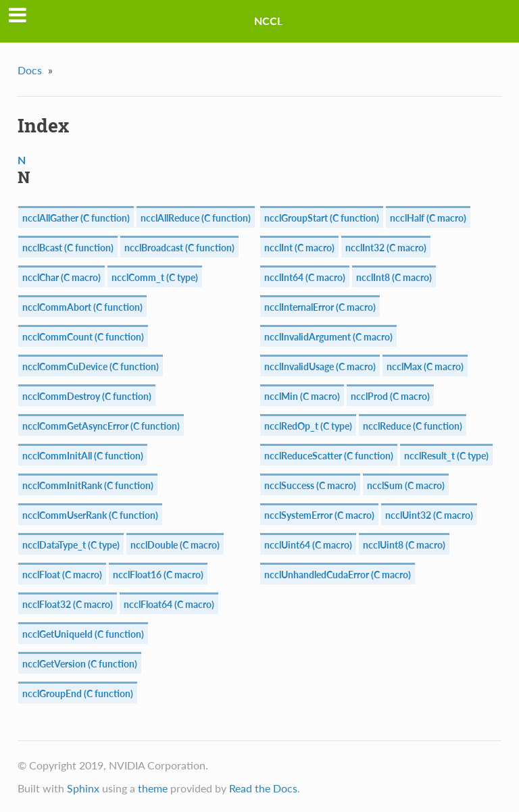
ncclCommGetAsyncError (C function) (101, 426)
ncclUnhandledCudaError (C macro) (338, 575)
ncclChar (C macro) (61, 277)
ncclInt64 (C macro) (305, 277)
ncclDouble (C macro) (175, 545)
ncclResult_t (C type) (446, 456)
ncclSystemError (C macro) (319, 515)
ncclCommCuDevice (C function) (91, 366)
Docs (30, 70)
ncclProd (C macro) (390, 396)
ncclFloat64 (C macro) (169, 604)
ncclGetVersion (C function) (80, 664)
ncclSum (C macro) (406, 485)
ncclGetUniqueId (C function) (83, 634)
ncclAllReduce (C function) (196, 218)
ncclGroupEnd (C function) (78, 693)
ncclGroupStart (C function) (322, 218)
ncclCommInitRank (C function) (88, 485)
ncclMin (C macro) (302, 396)
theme (153, 788)
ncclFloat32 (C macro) (68, 604)
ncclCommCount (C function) (83, 337)
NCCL (268, 21)
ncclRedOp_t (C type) (308, 426)
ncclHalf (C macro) (428, 218)
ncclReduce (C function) (413, 426)
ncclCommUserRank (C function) (90, 515)
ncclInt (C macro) (299, 248)
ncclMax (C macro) (425, 366)
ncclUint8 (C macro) (404, 545)
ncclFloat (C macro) (62, 575)
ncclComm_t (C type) (155, 277)
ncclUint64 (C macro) (308, 545)
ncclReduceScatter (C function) (329, 456)
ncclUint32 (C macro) (429, 515)
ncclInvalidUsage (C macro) (320, 366)
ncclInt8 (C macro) (394, 277)
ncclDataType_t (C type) (71, 545)
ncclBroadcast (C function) (179, 248)
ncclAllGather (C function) (76, 218)
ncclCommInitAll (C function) (83, 456)
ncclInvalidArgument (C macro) (328, 337)
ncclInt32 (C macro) (386, 248)
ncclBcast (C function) (68, 248)
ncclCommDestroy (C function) (87, 396)
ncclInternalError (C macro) (320, 307)
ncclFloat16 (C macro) (158, 575)
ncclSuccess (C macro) (310, 485)
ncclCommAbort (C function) (82, 307)
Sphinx (83, 788)
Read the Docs (263, 788)
